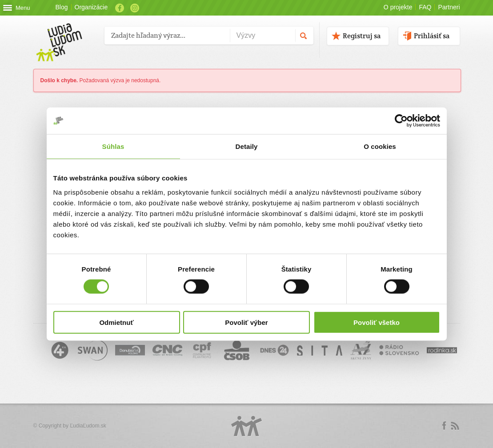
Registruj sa (362, 36)
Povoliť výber (246, 322)
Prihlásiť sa (432, 36)
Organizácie (91, 7)
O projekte (398, 7)
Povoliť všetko (377, 322)
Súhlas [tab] (113, 146)
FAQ (425, 7)
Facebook (120, 8)
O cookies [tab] (380, 146)
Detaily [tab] (247, 146)
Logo (247, 426)
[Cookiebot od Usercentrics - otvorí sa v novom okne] (401, 121)
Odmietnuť (116, 322)
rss (455, 426)
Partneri (449, 7)
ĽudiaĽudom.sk (88, 426)
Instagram (135, 8)
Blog (62, 7)
